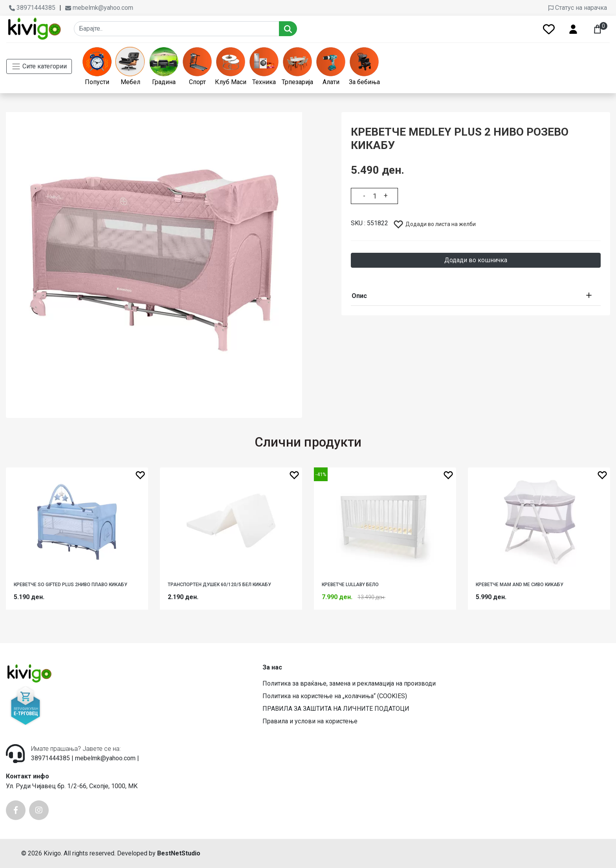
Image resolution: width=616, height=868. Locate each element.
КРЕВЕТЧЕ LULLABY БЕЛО (350, 585)
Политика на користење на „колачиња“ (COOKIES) (335, 696)
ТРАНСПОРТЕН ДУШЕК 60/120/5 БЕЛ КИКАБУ (219, 585)
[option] (154, 260)
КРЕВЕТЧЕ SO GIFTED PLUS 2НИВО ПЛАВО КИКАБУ (71, 585)
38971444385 (32, 8)
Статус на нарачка (578, 8)
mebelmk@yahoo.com (99, 8)
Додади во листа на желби (434, 224)
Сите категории (39, 66)
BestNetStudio (179, 853)
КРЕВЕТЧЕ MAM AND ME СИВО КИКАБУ (520, 585)
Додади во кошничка (476, 260)
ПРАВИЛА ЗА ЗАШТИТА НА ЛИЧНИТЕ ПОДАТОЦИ (336, 709)
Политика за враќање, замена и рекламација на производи (349, 683)
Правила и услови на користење (310, 721)
